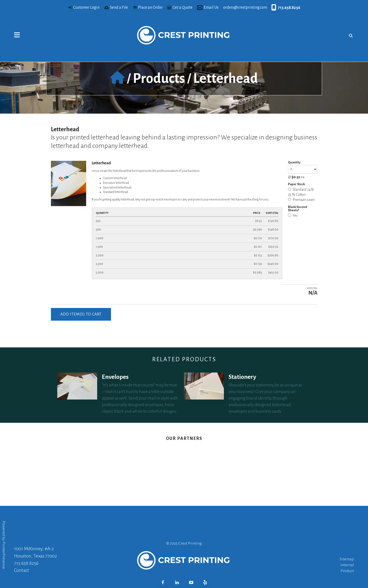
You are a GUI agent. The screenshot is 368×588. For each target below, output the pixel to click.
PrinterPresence (4, 555)
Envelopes (115, 377)
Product (347, 571)
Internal (347, 565)
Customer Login (86, 8)
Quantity (294, 162)
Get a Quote (182, 8)
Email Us (211, 8)
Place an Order (150, 8)
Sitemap (347, 559)
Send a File (119, 8)
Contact (22, 570)
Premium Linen (301, 200)
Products (159, 78)
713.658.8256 (289, 8)
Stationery (242, 377)
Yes (293, 215)
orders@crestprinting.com (245, 8)
